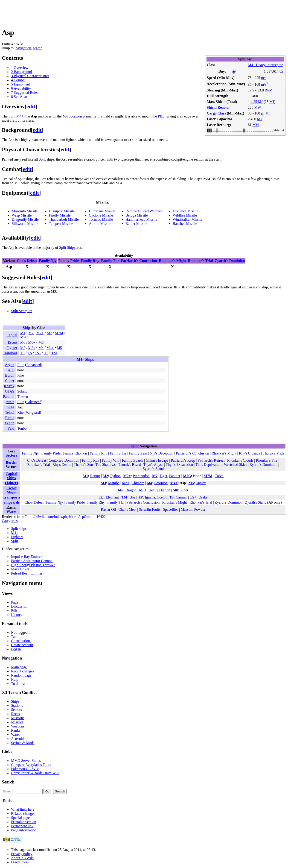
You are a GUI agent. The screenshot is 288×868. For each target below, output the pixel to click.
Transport (10, 353)
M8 (41, 342)
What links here (23, 809)
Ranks (16, 730)
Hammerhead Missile (141, 219)
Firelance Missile (185, 211)
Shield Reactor (218, 107)
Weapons (18, 726)
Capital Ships (11, 476)
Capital (12, 335)
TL (22, 353)
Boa (132, 497)
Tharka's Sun (83, 465)
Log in (16, 649)
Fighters (11, 483)
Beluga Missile (137, 215)
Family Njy (48, 261)
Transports (11, 497)
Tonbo (22, 428)
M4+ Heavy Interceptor (265, 65)
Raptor (95, 476)
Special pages (21, 818)
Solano (22, 391)
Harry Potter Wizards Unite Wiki (35, 773)
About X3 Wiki (22, 858)
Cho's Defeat (27, 261)
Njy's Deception (161, 453)
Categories (10, 521)
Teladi (10, 412)
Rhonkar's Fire (267, 460)
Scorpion (75, 116)
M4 (65, 116)
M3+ (32, 348)
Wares (11, 512)
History (17, 615)
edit (31, 106)
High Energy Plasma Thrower (33, 565)
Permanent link (22, 826)
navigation (23, 48)
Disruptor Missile (62, 211)
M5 (59, 348)
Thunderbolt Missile (64, 219)
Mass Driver (20, 569)
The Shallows (106, 465)
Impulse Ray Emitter (26, 557)
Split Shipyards (70, 248)
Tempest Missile (61, 224)
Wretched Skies (236, 465)
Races (15, 714)
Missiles (17, 722)
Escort (13, 342)
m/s (264, 78)
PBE (161, 116)
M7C (24, 337)
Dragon (131, 490)
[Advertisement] (86, 12)
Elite (21, 365)
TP (46, 353)
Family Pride (68, 261)
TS (30, 353)
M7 (49, 333)
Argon (10, 365)
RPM (269, 90)
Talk (14, 637)
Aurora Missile (100, 224)
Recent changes (23, 671)
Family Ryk (90, 460)
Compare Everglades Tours (31, 765)
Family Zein (138, 453)
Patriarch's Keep (183, 460)
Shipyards (11, 502)
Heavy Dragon (159, 490)
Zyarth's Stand (153, 469)
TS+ (38, 353)
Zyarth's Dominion (230, 261)
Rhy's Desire (62, 465)
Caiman (182, 497)
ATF (11, 370)
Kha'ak (9, 386)
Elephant (112, 497)
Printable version (24, 822)
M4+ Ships (85, 359)
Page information (24, 830)
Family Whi (111, 460)
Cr (281, 71)
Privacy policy (22, 854)
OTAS (10, 391)
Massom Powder (193, 509)
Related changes (23, 814)
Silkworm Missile (25, 224)
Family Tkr (110, 261)
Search (8, 782)
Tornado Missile (101, 219)
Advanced (34, 402)
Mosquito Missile (25, 211)
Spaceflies (171, 509)
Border (11, 462)
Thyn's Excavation (179, 465)
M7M (59, 333)
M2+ (40, 333)
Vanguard (33, 412)
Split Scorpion (22, 311)
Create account (22, 645)
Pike (20, 375)
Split (12, 116)
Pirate (10, 402)
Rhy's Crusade (250, 453)
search (38, 48)
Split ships (19, 529)
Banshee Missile (185, 224)
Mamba (114, 483)
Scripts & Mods (23, 743)
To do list (18, 684)
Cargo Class (216, 113)
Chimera (138, 483)
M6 (23, 342)
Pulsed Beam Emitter (27, 573)
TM (54, 353)
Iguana (150, 497)
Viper (184, 490)
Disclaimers (20, 862)
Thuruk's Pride (273, 453)
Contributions (21, 641)
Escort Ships (11, 490)
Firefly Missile (60, 215)
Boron (10, 375)
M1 (23, 333)
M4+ (20, 116)
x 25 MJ (257, 102)
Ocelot (162, 497)
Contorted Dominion (64, 460)
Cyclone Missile (101, 215)
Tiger (163, 476)
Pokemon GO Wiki (25, 769)
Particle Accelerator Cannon (32, 561)
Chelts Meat (128, 509)
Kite (20, 412)
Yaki (11, 428)
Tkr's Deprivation (208, 465)
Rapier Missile (136, 224)
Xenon (9, 423)
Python (115, 476)
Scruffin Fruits (150, 509)
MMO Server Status (26, 761)
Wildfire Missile (185, 215)
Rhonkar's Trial (200, 261)
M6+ (32, 342)
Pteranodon (141, 476)
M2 (31, 333)
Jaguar (201, 483)
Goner (10, 381)
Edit (14, 611)
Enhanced (33, 365)
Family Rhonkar (75, 453)
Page (15, 602)
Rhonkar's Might (172, 261)
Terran (9, 418)
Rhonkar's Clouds (240, 460)
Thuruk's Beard (129, 465)
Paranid (9, 397)
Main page (19, 667)
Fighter (12, 348)
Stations (17, 705)
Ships (27, 328)
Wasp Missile (22, 215)
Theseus (23, 397)
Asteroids (18, 739)
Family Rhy (90, 261)
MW (258, 107)
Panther (175, 476)
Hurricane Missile (102, 211)
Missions (18, 718)
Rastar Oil (108, 509)
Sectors (12, 455)
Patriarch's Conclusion (139, 261)
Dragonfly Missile (25, 219)
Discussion (19, 606)
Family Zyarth (133, 460)
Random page (21, 675)
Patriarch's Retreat (211, 460)
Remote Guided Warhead (144, 211)
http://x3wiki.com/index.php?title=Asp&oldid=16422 (66, 517)
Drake (203, 497)
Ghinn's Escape (157, 460)
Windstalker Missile (188, 219)
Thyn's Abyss (153, 465)
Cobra (219, 476)
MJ (272, 102)
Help (15, 679)
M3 (23, 348)
